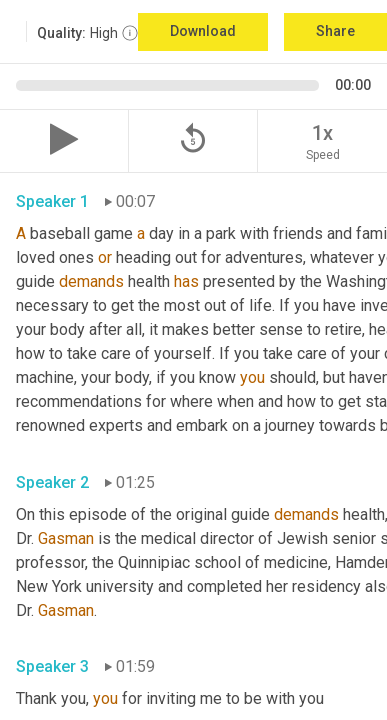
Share (335, 31)
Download (203, 31)
